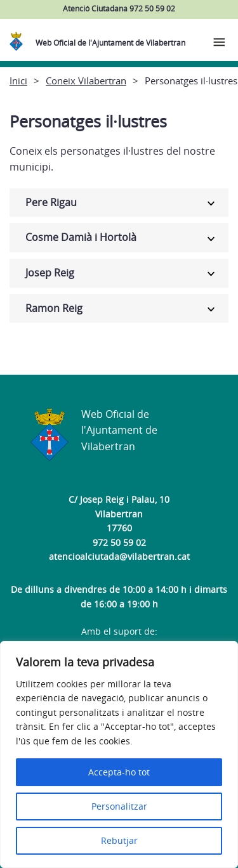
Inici (18, 81)
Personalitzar (119, 806)
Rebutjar (119, 840)
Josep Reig (50, 273)
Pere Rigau (51, 202)
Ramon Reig (54, 308)
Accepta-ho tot (119, 772)
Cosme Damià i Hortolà (81, 237)
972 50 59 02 (119, 542)
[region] (119, 755)
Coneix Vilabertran (86, 81)
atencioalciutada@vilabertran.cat (119, 556)
